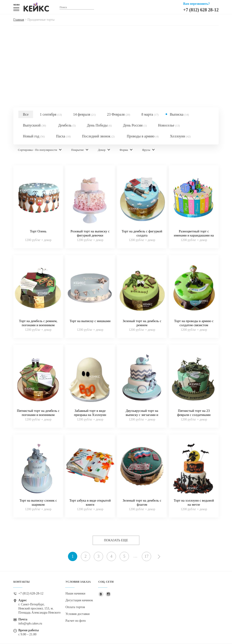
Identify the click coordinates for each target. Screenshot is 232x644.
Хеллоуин (180, 136)
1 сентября (51, 114)
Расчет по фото (76, 621)
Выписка (179, 114)
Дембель (67, 125)
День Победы (99, 125)
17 (147, 556)
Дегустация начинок (79, 600)
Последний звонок (98, 136)
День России (135, 125)
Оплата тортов (75, 607)
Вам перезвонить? (197, 4)
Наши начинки (75, 593)
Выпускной (34, 125)
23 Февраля (118, 114)
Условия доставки (78, 614)
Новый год (34, 136)
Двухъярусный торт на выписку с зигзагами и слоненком (142, 415)
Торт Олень (38, 231)
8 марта (150, 114)
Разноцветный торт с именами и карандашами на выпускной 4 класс (194, 235)
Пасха (63, 136)
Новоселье (169, 125)
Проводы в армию (143, 136)
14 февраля (85, 114)
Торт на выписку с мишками (90, 321)
